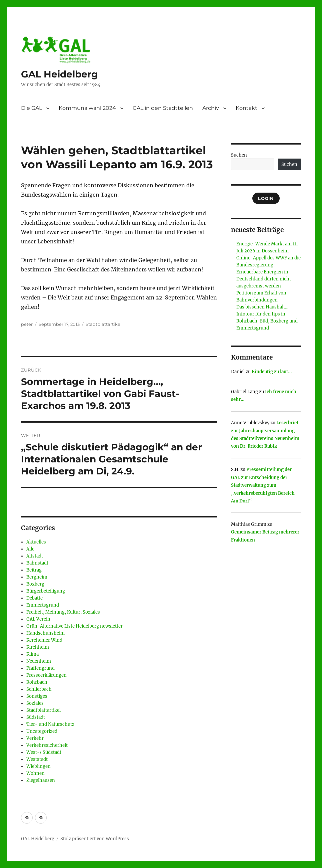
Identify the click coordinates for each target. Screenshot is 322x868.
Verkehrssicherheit (47, 745)
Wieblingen (38, 766)
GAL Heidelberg (59, 74)
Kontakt (246, 108)
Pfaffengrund (40, 668)
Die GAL (31, 108)
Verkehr (35, 738)
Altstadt (35, 556)
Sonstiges (37, 696)
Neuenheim (39, 661)
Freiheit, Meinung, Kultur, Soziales (63, 612)
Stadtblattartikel (104, 324)
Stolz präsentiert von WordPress (95, 839)
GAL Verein (38, 619)
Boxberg (35, 584)
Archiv (211, 108)
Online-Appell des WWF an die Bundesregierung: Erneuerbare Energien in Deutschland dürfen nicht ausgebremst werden (268, 272)
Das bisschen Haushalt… (262, 307)
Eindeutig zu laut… (272, 372)
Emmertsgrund (43, 605)
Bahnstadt (37, 563)
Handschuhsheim (45, 633)
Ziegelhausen (41, 780)
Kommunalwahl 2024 (87, 108)
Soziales (35, 703)
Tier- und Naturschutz (50, 724)
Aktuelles (36, 542)
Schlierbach (39, 689)
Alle (30, 549)
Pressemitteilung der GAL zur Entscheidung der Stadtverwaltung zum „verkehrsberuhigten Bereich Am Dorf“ (263, 485)
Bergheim (37, 577)
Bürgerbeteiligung (46, 591)
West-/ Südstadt (44, 752)
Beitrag (34, 570)
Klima (32, 654)
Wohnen (35, 773)
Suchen (239, 155)
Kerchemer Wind (44, 640)
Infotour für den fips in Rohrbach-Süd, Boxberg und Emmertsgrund (267, 321)
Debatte (34, 598)
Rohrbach (37, 682)
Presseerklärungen (46, 675)
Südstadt (36, 717)
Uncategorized (42, 731)
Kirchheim (38, 647)
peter (27, 324)
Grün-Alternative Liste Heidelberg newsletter (74, 626)
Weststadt (37, 759)
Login (266, 198)
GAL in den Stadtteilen (163, 108)
